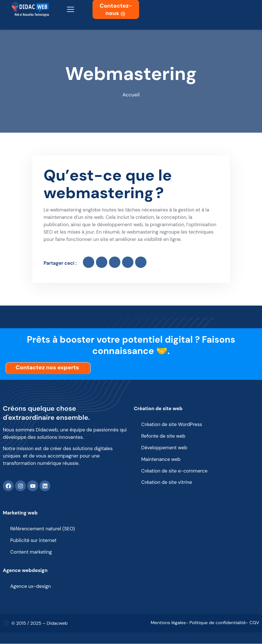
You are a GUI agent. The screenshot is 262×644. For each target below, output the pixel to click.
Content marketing (31, 552)
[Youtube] (33, 486)
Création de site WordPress (172, 425)
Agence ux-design (31, 587)
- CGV (252, 623)
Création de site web (158, 408)
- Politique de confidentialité (216, 623)
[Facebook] (8, 486)
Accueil (131, 95)
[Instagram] (20, 486)
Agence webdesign (25, 571)
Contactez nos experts (49, 368)
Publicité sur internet (33, 541)
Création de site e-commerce (175, 471)
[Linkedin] (45, 486)
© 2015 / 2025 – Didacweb (39, 623)
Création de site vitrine (167, 483)
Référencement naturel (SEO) (43, 529)
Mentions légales (168, 623)
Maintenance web (161, 459)
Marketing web (20, 513)
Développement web (164, 448)
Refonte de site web (164, 436)
